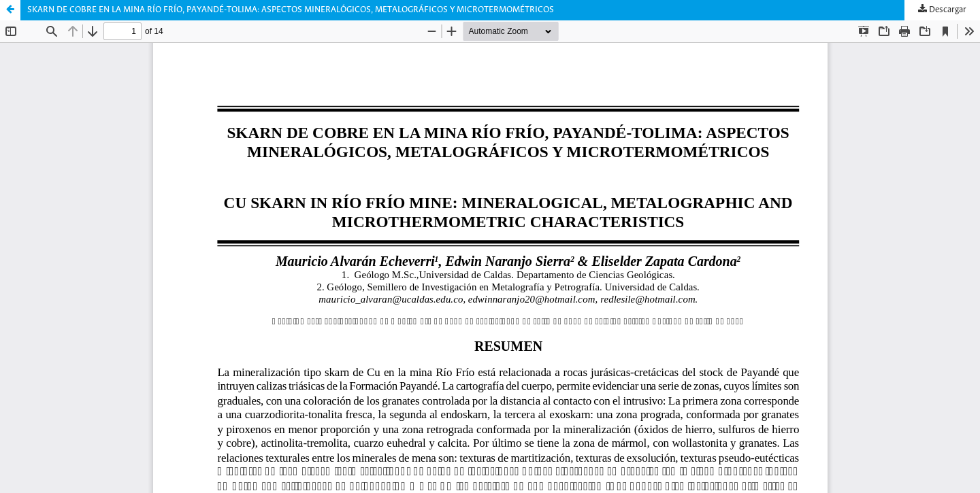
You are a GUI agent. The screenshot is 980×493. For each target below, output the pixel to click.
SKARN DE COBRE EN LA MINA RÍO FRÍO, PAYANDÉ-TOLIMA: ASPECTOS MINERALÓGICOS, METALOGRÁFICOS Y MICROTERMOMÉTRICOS (291, 10)
